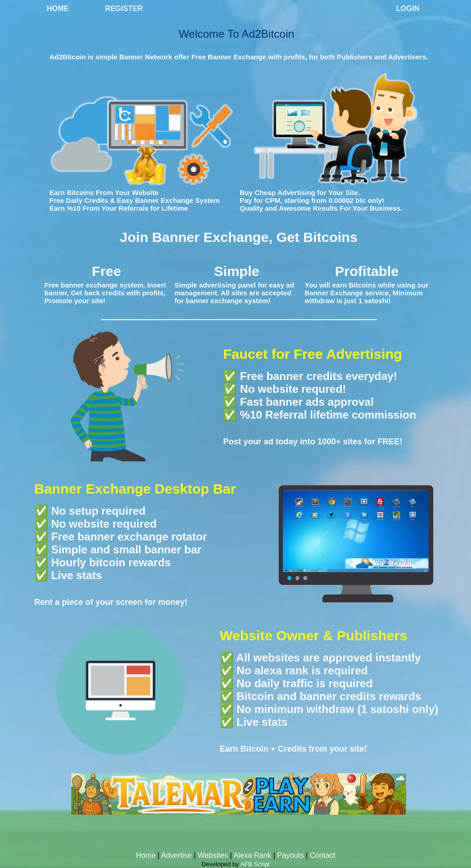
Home (58, 9)
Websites (213, 855)
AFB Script (255, 864)
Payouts (291, 855)
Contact (322, 855)
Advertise (176, 855)
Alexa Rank (253, 855)
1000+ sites (340, 442)
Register (124, 9)
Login (408, 9)
